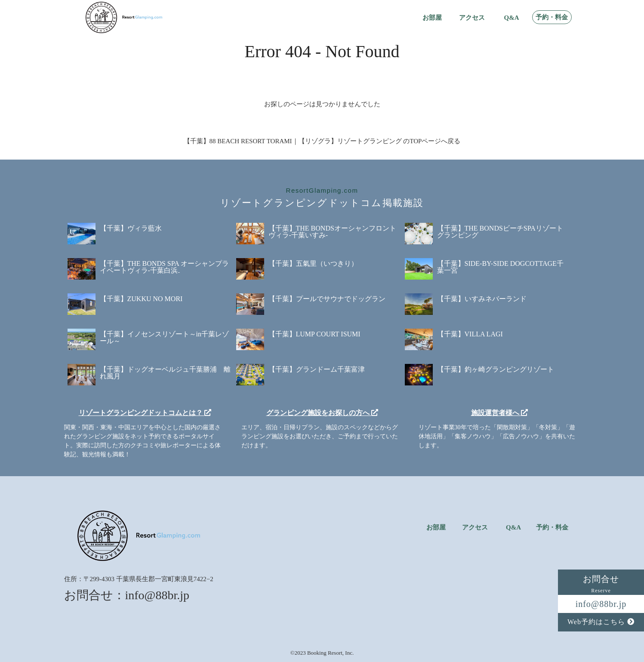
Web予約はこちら (601, 622)
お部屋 (432, 18)
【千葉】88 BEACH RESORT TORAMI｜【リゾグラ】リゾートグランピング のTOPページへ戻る (322, 141)
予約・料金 (552, 17)
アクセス (472, 18)
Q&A (512, 18)
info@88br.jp (601, 604)
